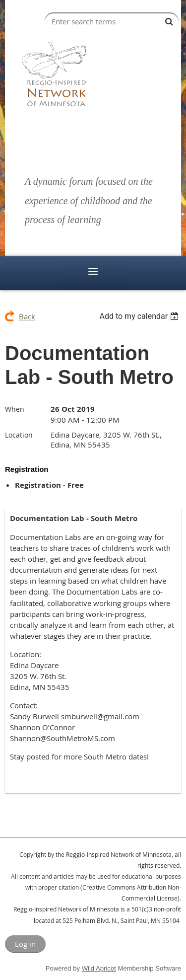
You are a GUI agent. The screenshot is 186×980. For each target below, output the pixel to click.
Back (27, 316)
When (15, 409)
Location (19, 435)
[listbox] (140, 316)
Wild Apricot (99, 968)
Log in (25, 944)
